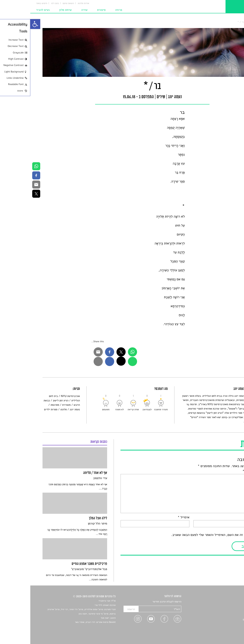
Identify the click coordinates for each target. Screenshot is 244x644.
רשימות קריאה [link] (224, 615)
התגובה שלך (222, 471)
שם (228, 517)
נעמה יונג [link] (45, 409)
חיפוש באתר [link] (11, 3)
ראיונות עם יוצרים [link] (222, 620)
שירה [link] (54, 10)
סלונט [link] (229, 22)
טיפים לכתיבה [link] (224, 624)
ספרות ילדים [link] (20, 409)
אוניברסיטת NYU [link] (40, 396)
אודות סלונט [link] (53, 3)
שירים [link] (220, 22)
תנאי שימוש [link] (225, 633)
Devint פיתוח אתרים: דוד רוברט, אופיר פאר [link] (65, 622)
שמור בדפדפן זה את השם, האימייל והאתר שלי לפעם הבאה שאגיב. (186, 535)
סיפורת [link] (71, 10)
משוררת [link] (36, 405)
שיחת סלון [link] (35, 10)
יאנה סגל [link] (75, 618)
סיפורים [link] (228, 602)
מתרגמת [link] (24, 405)
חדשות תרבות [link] (224, 611)
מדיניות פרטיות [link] (224, 628)
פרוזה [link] (88, 10)
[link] (5, 24)
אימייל (153, 517)
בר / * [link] (211, 22)
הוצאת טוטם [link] (38, 3)
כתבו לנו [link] (25, 3)
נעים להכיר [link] (12, 10)
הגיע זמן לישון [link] (30, 400)
